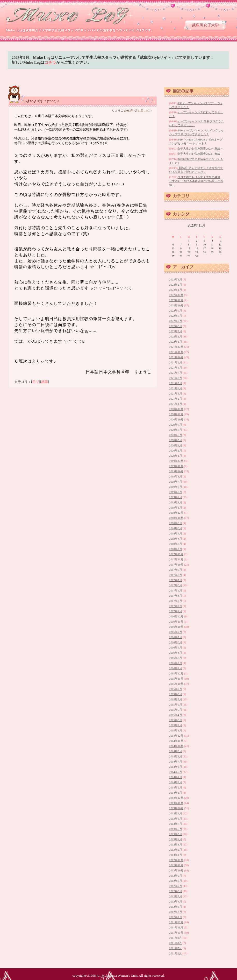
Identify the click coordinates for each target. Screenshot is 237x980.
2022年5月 (176, 331)
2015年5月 (176, 710)
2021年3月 (176, 393)
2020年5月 (176, 440)
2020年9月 (176, 425)
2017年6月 (176, 585)
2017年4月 (176, 596)
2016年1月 (176, 668)
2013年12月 (176, 798)
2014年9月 (176, 751)
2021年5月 (176, 383)
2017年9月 (176, 570)
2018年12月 (176, 513)
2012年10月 (176, 870)
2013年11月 (176, 803)
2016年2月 (176, 663)
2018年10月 (176, 518)
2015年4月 (176, 715)
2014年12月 (176, 736)
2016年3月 (176, 658)
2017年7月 (176, 580)
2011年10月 (176, 933)
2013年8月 (176, 819)
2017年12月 (176, 554)
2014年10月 (176, 746)
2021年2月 (176, 399)
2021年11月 (176, 352)
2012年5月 (176, 896)
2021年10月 (176, 357)
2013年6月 (176, 829)
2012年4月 (176, 901)
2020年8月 (176, 430)
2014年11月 (176, 741)
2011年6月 (175, 953)
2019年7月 (176, 482)
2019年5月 (176, 492)
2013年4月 (176, 839)
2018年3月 (176, 544)
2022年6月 (176, 326)
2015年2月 (176, 725)
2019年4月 (176, 497)
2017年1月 (176, 611)
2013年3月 (176, 844)
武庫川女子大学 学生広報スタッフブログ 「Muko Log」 (70, 16)
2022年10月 (176, 305)
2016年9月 (176, 632)
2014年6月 (176, 767)
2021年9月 (176, 362)
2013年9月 (176, 813)
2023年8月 (176, 279)
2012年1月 (176, 917)
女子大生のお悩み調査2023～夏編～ (200, 149)
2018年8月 (176, 523)
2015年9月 (176, 689)
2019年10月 (176, 471)
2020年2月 (176, 450)
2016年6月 (176, 642)
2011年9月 (175, 938)
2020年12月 (176, 409)
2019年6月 (176, 487)
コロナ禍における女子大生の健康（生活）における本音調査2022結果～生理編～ (196, 181)
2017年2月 (176, 606)
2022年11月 (176, 300)
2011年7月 (175, 948)
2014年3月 (176, 782)
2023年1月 (176, 290)
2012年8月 (176, 881)
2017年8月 (176, 575)
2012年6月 (176, 891)
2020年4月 (176, 445)
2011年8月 (175, 943)
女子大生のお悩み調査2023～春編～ (200, 154)
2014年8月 (176, 756)
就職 (45, 382)
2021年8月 (176, 368)
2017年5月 (176, 590)
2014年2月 (176, 787)
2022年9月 (176, 311)
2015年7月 (176, 699)
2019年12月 (176, 461)
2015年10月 (176, 684)
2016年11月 (176, 622)
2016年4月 (176, 653)
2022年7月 (176, 321)
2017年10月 (176, 565)
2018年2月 (176, 549)
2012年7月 (176, 886)
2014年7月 (176, 762)
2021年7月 (176, 373)
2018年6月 (176, 528)
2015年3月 (176, 720)
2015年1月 (176, 730)
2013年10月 (176, 808)
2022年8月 (176, 316)
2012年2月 (176, 912)
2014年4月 (176, 777)
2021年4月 (176, 388)
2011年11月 (176, 927)
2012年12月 (176, 860)
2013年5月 (176, 834)
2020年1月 (176, 456)
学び (35, 382)
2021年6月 (176, 378)
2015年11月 (176, 679)
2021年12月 (176, 347)
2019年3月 (176, 502)
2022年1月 (176, 342)
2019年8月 (176, 476)
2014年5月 (176, 772)
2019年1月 (176, 507)
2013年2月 (176, 850)
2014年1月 (176, 793)
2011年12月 (176, 922)
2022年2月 (176, 336)
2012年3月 (176, 907)
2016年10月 (176, 627)
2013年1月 (176, 855)
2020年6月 (176, 435)
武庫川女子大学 (205, 25)
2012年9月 (176, 876)
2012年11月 (176, 865)
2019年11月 (176, 466)
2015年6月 (176, 704)
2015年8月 (176, 694)
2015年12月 (176, 673)
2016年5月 (176, 647)
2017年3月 (176, 601)
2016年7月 (176, 637)
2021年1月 (176, 404)
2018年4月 (176, 539)
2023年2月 (176, 285)
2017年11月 (176, 559)
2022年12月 (176, 295)
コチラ (50, 62)
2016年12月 (176, 616)
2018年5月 (176, 533)
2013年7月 (176, 824)
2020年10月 (176, 419)
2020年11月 (176, 414)
